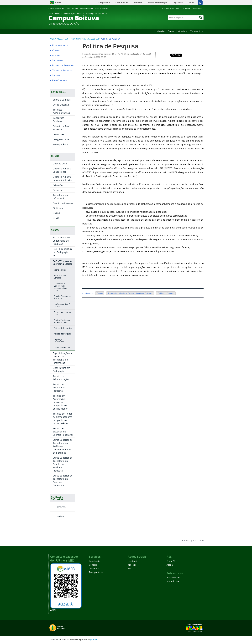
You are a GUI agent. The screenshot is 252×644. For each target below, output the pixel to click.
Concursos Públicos (58, 119)
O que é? (171, 561)
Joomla (93, 640)
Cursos (100, 293)
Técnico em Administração (61, 378)
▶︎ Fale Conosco (58, 80)
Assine (170, 565)
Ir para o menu (72, 8)
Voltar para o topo (192, 540)
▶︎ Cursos (55, 50)
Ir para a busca (87, 8)
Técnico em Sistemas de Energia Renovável (63, 432)
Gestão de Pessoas (63, 203)
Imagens (58, 507)
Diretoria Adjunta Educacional (62, 170)
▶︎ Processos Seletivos (62, 65)
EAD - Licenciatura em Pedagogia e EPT (63, 252)
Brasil (59, 3)
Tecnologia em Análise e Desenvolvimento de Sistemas (130, 293)
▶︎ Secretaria (56, 60)
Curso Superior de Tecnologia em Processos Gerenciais (63, 480)
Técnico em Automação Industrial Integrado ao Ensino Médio (60, 402)
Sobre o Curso (60, 270)
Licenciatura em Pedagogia (61, 369)
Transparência (197, 31)
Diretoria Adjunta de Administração (62, 178)
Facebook (132, 561)
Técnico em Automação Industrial (59, 388)
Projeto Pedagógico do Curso (62, 297)
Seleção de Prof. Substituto (61, 128)
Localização (159, 31)
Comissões (59, 134)
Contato (171, 31)
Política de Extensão (63, 328)
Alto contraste (183, 8)
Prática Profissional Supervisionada (62, 321)
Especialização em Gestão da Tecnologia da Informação (63, 358)
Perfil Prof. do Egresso (60, 277)
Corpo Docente (61, 105)
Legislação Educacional (59, 341)
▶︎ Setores (55, 75)
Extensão (58, 185)
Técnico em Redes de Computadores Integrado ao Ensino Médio (63, 418)
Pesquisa (58, 190)
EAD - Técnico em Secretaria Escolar (82, 39)
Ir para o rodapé (101, 8)
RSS (130, 569)
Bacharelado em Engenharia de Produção (62, 241)
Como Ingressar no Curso (62, 313)
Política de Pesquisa (63, 334)
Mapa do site (198, 8)
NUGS (56, 218)
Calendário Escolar (62, 347)
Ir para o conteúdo (56, 8)
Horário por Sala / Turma (62, 305)
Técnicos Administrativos (61, 111)
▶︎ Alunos (55, 55)
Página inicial (56, 39)
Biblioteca (58, 208)
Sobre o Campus (62, 100)
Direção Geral (60, 164)
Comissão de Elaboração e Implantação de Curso (61, 287)
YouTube (132, 565)
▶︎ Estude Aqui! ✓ (59, 45)
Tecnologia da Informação (60, 197)
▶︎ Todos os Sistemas (61, 70)
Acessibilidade (168, 8)
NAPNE (57, 213)
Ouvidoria (183, 31)
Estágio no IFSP (61, 139)
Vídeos (57, 516)
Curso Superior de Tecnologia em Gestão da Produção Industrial (63, 464)
